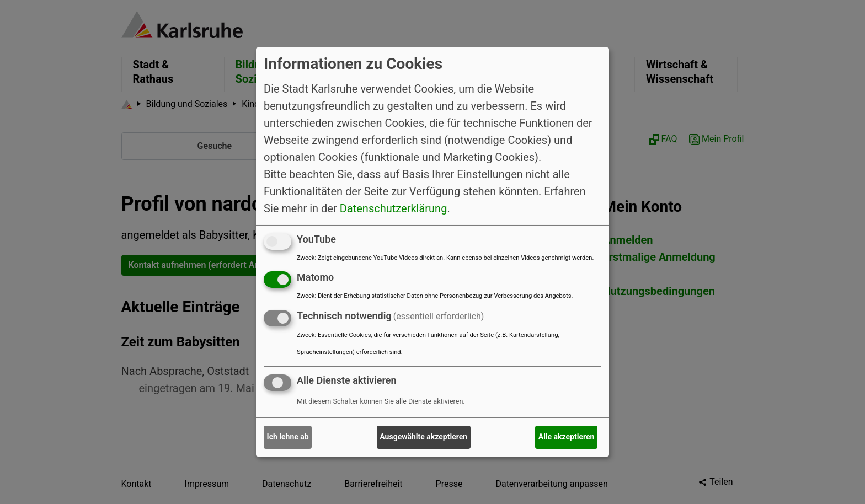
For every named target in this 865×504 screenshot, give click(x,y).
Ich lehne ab (288, 437)
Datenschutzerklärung (394, 208)
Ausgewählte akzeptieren (423, 437)
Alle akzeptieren (567, 437)
